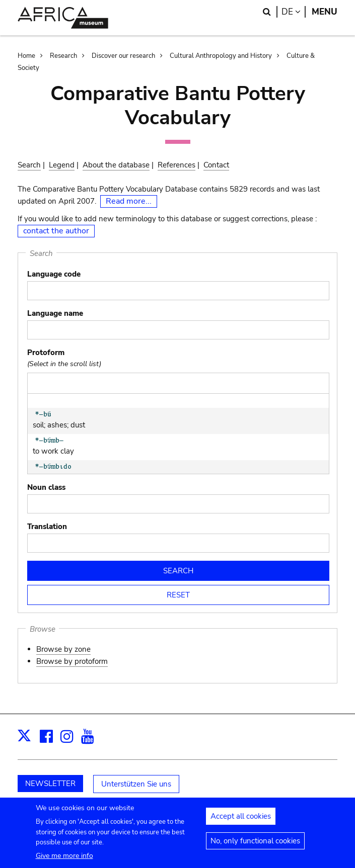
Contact (216, 165)
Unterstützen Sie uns (136, 784)
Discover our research (123, 56)
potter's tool (69, 473)
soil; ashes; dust (69, 420)
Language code (54, 274)
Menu (325, 12)
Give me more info (64, 860)
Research (63, 56)
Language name (55, 313)
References (176, 165)
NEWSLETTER (50, 784)
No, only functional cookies (255, 846)
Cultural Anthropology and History (221, 56)
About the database (116, 165)
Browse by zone (63, 649)
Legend (62, 165)
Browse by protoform (72, 661)
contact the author (56, 231)
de (294, 12)
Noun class (46, 487)
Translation (47, 527)
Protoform (46, 353)
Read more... (129, 201)
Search (29, 165)
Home (26, 56)
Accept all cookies (241, 821)
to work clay (69, 447)
